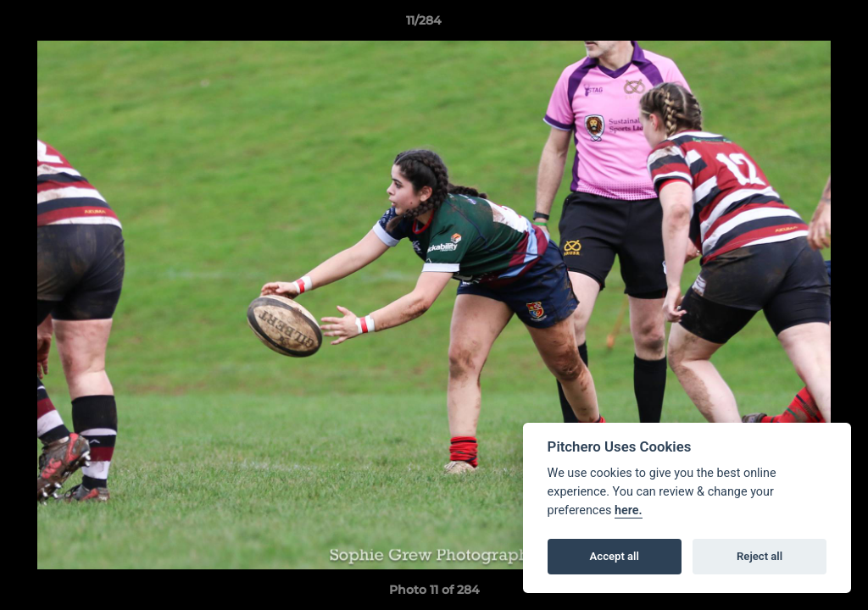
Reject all (759, 556)
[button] (797, 25)
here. (629, 510)
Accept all (615, 556)
